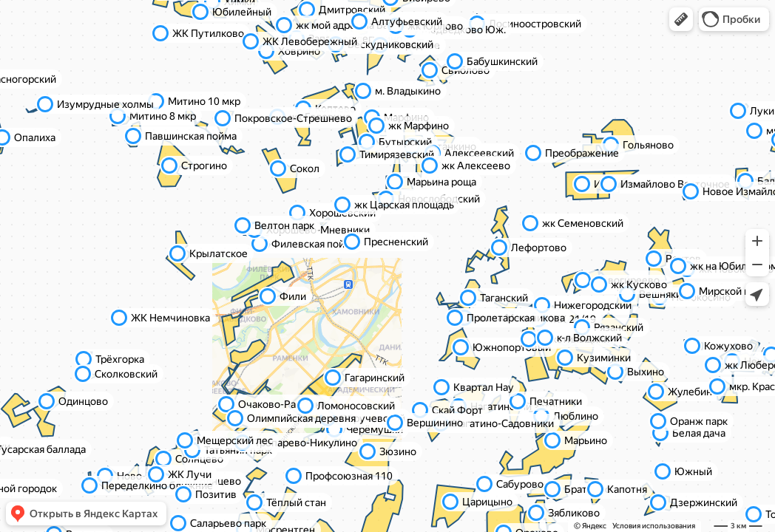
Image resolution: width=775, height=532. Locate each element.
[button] (681, 19)
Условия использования (654, 526)
